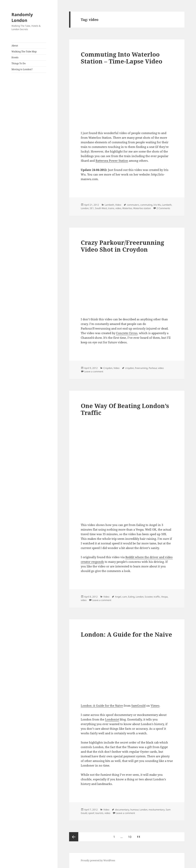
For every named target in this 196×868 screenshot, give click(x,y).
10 (131, 835)
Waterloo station (142, 208)
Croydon (108, 368)
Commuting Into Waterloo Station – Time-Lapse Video (122, 58)
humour (134, 810)
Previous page (74, 837)
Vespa (164, 597)
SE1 (92, 208)
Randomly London (22, 17)
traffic (157, 597)
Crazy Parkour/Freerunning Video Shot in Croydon (122, 246)
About (15, 46)
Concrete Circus (127, 333)
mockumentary (157, 810)
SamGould (138, 706)
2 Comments (163, 208)
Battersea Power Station (112, 161)
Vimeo (155, 706)
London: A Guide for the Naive (126, 634)
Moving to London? (22, 69)
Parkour (153, 368)
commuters (133, 205)
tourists (99, 813)
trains (111, 208)
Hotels (15, 57)
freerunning (141, 368)
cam (125, 597)
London (85, 208)
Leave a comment (94, 371)
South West (101, 208)
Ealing (131, 597)
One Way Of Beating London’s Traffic (125, 409)
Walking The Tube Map (24, 52)
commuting (146, 205)
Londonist (112, 719)
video (118, 208)
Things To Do (19, 63)
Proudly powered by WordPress (98, 860)
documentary (122, 810)
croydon (129, 368)
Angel (118, 597)
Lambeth (109, 205)
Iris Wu (157, 205)
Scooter (149, 597)
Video (118, 205)
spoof (91, 813)
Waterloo (127, 208)
